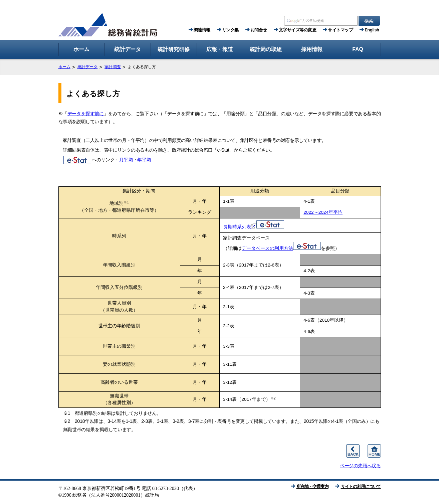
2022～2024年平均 (323, 212)
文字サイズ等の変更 (298, 30)
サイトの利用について (361, 486)
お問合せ (259, 30)
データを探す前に (86, 114)
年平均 (144, 160)
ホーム (64, 67)
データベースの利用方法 (281, 248)
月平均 (126, 160)
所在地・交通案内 (312, 486)
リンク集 (230, 30)
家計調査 (113, 67)
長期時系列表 (254, 227)
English (372, 30)
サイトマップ (340, 30)
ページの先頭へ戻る (360, 466)
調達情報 (202, 30)
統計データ (88, 67)
